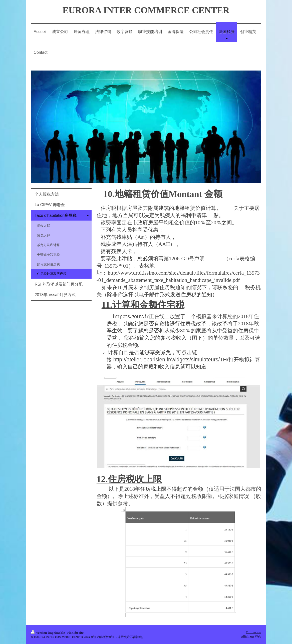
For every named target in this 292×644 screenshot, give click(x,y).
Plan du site (75, 633)
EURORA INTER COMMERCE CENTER (146, 10)
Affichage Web (251, 636)
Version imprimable (48, 633)
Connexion (254, 632)
